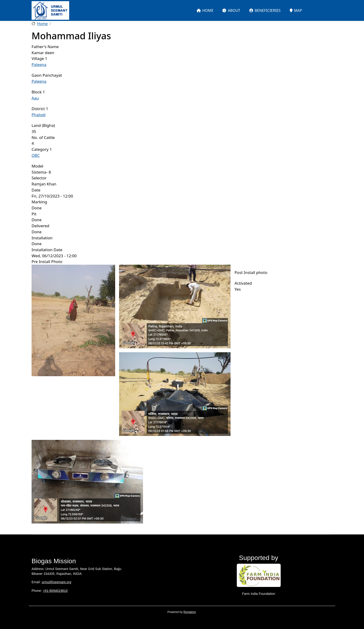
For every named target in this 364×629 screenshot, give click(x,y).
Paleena (39, 64)
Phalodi (39, 115)
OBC (36, 155)
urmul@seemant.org (56, 582)
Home (42, 24)
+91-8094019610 (55, 591)
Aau (35, 98)
